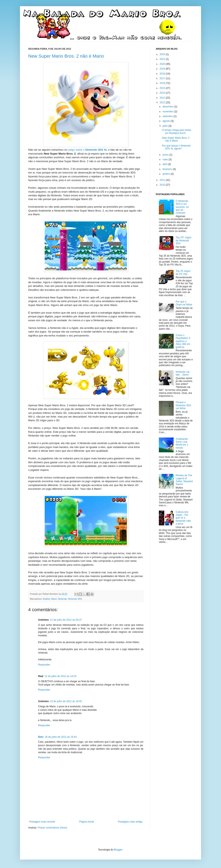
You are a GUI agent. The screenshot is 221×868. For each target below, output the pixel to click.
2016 (163, 83)
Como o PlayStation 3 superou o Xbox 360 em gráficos (183, 341)
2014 (163, 93)
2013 (163, 98)
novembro (168, 112)
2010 (163, 185)
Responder (44, 665)
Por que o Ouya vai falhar (184, 303)
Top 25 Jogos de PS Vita (183, 272)
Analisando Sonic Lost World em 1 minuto (182, 443)
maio (166, 159)
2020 (163, 64)
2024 (163, 54)
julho (166, 126)
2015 (163, 88)
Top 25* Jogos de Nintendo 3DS (184, 240)
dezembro (168, 107)
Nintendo (62, 599)
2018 (163, 74)
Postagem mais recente (42, 822)
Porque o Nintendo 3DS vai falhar (183, 405)
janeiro (167, 174)
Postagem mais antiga (130, 822)
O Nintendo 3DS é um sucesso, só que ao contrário (182, 207)
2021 (163, 59)
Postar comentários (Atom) (53, 828)
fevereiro (168, 169)
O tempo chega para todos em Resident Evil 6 (177, 131)
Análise (46, 599)
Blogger (118, 850)
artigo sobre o (88, 150)
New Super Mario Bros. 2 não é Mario (66, 56)
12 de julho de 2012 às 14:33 (60, 676)
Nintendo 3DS (75, 599)
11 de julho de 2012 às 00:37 (66, 620)
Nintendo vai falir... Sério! (183, 373)
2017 (163, 78)
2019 (163, 69)
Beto (41, 737)
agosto (167, 121)
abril (165, 164)
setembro (168, 116)
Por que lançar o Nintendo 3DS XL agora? (176, 147)
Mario (54, 599)
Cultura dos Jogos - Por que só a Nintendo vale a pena (183, 518)
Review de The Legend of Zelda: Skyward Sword (184, 480)
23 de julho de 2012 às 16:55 (66, 701)
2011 (163, 180)
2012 (163, 102)
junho (166, 155)
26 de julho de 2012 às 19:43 (61, 737)
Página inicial (87, 822)
